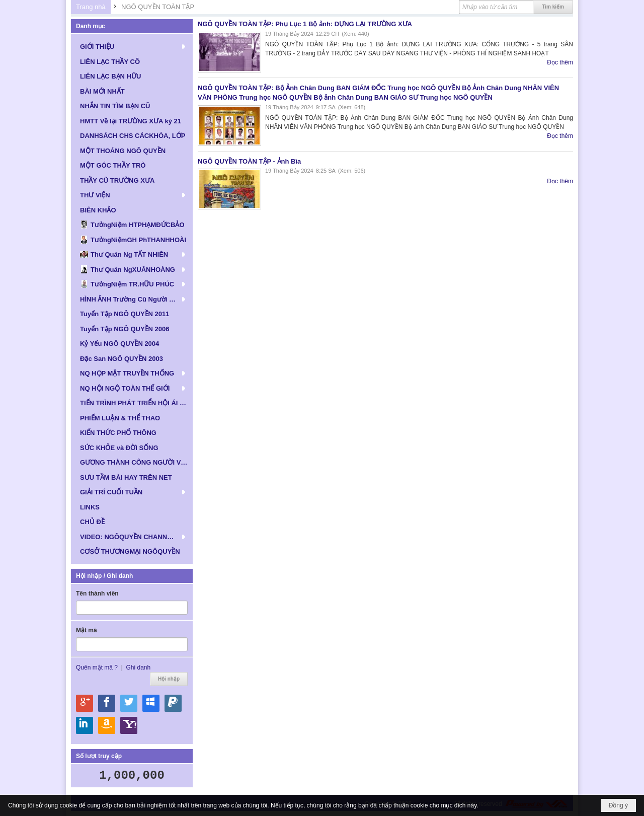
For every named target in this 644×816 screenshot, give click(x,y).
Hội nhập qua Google (85, 703)
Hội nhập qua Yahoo (129, 725)
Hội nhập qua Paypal (173, 703)
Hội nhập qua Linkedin (85, 725)
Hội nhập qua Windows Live (151, 703)
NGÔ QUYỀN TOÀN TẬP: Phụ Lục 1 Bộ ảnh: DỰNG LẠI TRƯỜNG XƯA (305, 24)
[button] (132, 46)
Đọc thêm (560, 62)
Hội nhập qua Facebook (107, 703)
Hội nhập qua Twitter (129, 703)
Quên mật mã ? (97, 667)
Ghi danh (138, 667)
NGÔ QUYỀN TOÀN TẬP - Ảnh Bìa (249, 161)
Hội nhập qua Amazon (107, 725)
